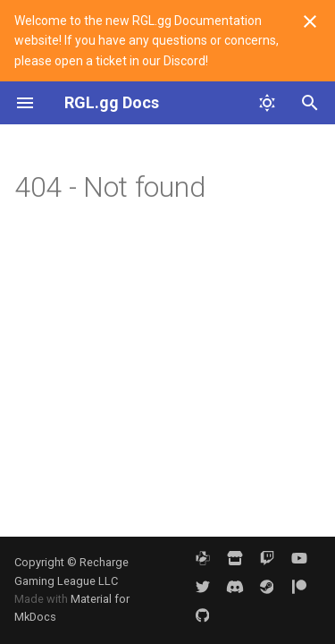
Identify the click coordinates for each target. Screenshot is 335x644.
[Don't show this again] (310, 21)
